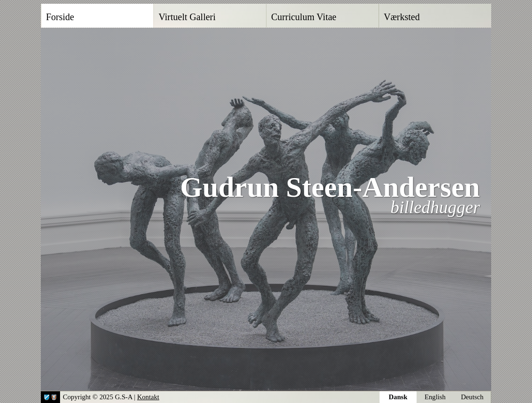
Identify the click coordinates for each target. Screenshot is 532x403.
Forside (60, 17)
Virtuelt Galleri (187, 17)
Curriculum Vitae (304, 17)
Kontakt (148, 397)
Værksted (402, 17)
